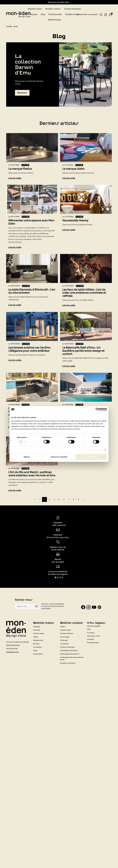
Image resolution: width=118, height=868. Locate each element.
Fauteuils (37, 630)
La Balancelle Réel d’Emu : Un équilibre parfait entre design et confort (83, 351)
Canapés (37, 627)
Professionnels (93, 643)
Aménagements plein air (70, 654)
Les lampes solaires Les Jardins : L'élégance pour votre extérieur (30, 349)
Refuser (27, 457)
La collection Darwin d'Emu (28, 64)
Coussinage (65, 637)
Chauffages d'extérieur (69, 651)
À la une (25, 165)
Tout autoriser (91, 457)
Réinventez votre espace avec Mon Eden (31, 222)
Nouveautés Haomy (75, 221)
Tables (36, 637)
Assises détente (67, 633)
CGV (89, 629)
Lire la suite (15, 178)
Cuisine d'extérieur (68, 647)
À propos (91, 633)
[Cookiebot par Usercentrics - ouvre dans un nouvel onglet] (97, 409)
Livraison (91, 639)
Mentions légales (94, 626)
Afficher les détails (95, 450)
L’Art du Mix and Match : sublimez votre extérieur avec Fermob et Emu (32, 474)
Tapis (35, 651)
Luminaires (37, 647)
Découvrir (22, 93)
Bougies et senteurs (68, 663)
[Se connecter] (106, 14)
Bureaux (36, 644)
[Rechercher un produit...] (101, 14)
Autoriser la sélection (59, 457)
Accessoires (38, 654)
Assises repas (39, 633)
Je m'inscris (36, 606)
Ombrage (64, 640)
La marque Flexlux (20, 169)
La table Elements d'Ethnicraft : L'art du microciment (32, 291)
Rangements (38, 640)
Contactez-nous (12, 652)
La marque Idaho (73, 169)
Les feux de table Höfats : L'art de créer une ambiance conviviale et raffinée (84, 293)
